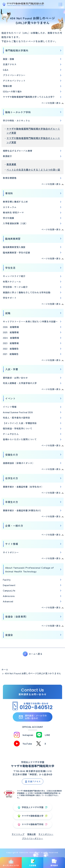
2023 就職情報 (11, 343)
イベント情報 (10, 407)
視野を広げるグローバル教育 (18, 151)
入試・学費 (12, 369)
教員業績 (11, 164)
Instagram (28, 735)
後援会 (9, 635)
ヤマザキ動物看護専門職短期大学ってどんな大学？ (29, 97)
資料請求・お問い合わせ (15, 378)
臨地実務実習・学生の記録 (16, 252)
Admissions (9, 596)
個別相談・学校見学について (18, 428)
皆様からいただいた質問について (20, 439)
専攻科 (9, 193)
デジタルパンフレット (14, 81)
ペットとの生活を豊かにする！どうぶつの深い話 (33, 170)
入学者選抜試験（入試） (15, 223)
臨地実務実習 (13, 239)
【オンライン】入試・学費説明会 (20, 423)
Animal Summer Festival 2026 (18, 412)
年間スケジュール (12, 282)
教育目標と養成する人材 (15, 202)
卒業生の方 (12, 502)
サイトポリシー (11, 552)
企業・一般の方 (14, 526)
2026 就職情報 (11, 327)
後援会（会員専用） (17, 617)
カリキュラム (10, 207)
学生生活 (10, 268)
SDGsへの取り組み (12, 91)
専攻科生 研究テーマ (13, 212)
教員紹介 (7, 156)
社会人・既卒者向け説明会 (16, 418)
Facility (7, 580)
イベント (10, 398)
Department (9, 585)
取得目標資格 (10, 178)
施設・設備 (9, 59)
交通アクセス (10, 64)
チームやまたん (11, 434)
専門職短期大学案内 (17, 50)
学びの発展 (9, 218)
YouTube (27, 744)
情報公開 (7, 86)
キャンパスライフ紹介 (14, 276)
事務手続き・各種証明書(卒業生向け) (22, 510)
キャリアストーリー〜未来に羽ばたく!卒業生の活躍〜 (30, 321)
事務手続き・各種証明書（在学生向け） (23, 487)
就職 (8, 313)
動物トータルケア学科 (18, 112)
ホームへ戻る (36, 654)
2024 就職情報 (11, 338)
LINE (47, 735)
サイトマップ (18, 834)
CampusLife (9, 590)
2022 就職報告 (11, 349)
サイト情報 (12, 544)
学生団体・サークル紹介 (15, 287)
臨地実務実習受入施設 (14, 247)
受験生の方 (12, 455)
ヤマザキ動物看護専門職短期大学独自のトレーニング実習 (33, 140)
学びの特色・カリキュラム (16, 120)
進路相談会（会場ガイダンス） (19, 463)
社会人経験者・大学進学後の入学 (20, 383)
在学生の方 (12, 478)
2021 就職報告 (11, 354)
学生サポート (10, 298)
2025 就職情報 (11, 332)
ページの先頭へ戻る (51, 103)
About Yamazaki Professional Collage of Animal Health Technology (30, 569)
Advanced (8, 601)
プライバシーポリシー (14, 75)
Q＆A (6, 70)
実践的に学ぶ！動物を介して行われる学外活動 (27, 292)
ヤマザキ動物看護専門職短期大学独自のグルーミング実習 (33, 131)
